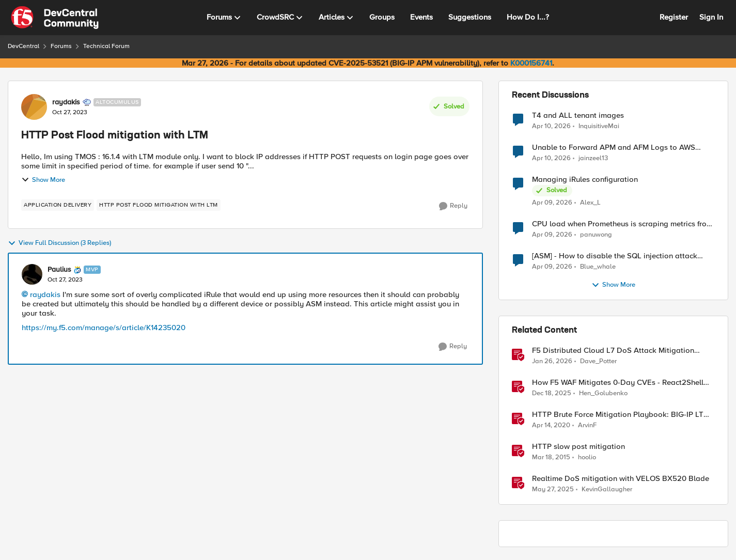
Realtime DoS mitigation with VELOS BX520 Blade (621, 479)
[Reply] (453, 206)
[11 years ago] (551, 458)
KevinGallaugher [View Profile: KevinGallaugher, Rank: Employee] (607, 489)
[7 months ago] (552, 394)
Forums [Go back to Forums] (61, 46)
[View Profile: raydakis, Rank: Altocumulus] (34, 107)
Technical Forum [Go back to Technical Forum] (106, 46)
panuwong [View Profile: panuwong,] (596, 235)
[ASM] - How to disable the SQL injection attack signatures (615, 256)
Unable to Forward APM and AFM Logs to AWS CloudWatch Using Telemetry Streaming (614, 147)
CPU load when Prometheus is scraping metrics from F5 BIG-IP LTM (622, 224)
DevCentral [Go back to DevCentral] (24, 46)
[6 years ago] (551, 426)
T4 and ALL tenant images (578, 115)
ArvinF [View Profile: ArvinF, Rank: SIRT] (587, 425)
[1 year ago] (553, 490)
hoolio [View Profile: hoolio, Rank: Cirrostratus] (587, 457)
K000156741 (531, 63)
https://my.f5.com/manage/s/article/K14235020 (104, 328)
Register (674, 17)
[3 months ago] (551, 126)
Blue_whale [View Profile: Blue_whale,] (598, 267)
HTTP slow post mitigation (578, 447)
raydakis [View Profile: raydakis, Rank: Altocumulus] (66, 102)
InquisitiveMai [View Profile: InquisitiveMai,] (599, 126)
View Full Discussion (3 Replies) (59, 243)
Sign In (711, 17)
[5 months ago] (552, 362)
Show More (43, 180)
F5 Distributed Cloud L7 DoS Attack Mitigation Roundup (613, 351)
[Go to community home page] (55, 18)
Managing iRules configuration (585, 180)
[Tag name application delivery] (58, 205)
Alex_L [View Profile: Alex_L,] (590, 203)
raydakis (45, 294)
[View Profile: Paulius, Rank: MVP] (32, 274)
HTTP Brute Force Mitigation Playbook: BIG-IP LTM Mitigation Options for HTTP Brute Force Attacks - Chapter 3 (621, 415)
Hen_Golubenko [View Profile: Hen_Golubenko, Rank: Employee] (603, 393)
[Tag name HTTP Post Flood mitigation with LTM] (159, 205)
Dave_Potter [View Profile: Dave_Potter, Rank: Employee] (598, 361)
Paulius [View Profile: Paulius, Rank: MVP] (59, 270)
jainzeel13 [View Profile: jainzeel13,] (593, 158)
